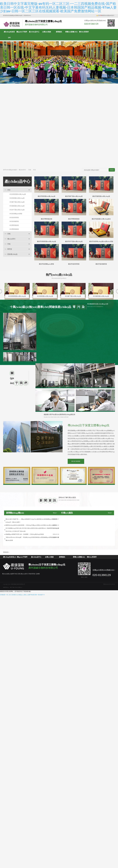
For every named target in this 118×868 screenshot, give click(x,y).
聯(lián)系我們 (84, 32)
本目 (34, 170)
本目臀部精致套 (14, 229)
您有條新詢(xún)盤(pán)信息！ (106, 15)
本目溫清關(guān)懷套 (16, 214)
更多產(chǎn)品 (12, 254)
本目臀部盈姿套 (14, 225)
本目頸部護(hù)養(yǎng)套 (17, 198)
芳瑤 (9, 244)
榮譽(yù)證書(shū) (71, 32)
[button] (55, 81)
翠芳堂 (10, 249)
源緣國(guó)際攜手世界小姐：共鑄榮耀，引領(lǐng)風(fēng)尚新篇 (25, 534)
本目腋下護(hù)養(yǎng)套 (17, 202)
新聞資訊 (59, 32)
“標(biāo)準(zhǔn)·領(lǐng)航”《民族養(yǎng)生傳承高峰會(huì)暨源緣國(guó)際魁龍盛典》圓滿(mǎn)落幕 (32, 539)
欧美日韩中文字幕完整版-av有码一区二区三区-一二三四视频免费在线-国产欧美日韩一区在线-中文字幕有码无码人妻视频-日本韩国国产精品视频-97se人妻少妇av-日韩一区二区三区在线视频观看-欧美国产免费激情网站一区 (58, 7)
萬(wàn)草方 (23, 170)
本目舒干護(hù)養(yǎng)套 (17, 210)
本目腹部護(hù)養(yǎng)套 (17, 206)
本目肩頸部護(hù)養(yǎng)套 (18, 194)
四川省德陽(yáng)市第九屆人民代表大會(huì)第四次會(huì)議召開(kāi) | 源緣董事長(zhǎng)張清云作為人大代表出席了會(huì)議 (32, 530)
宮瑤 (30, 170)
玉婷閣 (38, 574)
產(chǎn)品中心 (34, 32)
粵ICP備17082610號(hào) (16, 587)
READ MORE (76, 461)
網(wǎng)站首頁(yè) (9, 35)
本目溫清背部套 (14, 218)
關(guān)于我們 (22, 32)
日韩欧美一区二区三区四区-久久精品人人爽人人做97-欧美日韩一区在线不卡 (22, 595)
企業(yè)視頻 (47, 32)
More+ (55, 513)
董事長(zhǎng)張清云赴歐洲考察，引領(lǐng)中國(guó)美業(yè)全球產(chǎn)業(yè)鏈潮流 (31, 525)
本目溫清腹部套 (14, 221)
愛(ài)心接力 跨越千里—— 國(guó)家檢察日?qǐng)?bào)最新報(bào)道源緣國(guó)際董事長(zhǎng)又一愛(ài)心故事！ (32, 521)
